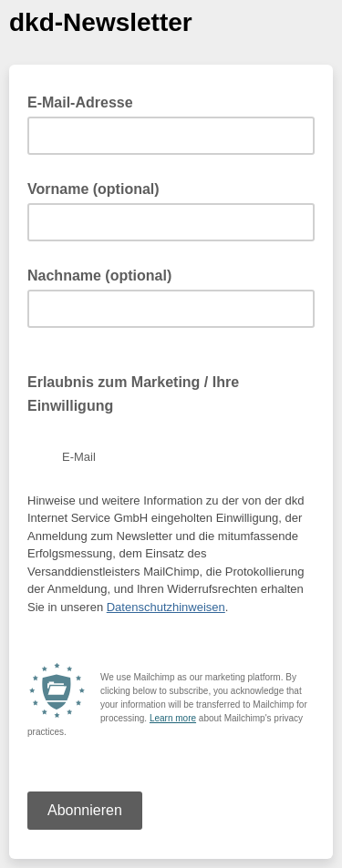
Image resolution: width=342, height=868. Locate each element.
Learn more (173, 718)
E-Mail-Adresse (86, 101)
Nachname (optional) (99, 276)
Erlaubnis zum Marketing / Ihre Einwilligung (133, 394)
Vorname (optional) (93, 189)
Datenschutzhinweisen (166, 607)
